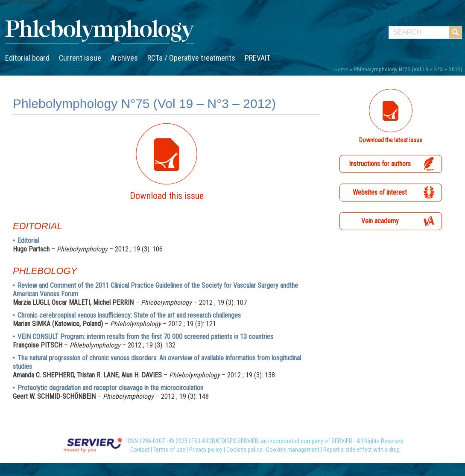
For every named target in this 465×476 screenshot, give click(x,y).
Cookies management (293, 450)
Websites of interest (380, 192)
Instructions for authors (380, 164)
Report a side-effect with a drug (361, 450)
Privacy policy (206, 450)
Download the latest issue (391, 140)
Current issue (80, 58)
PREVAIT (257, 58)
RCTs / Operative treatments (191, 58)
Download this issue (167, 196)
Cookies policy (244, 450)
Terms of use (169, 450)
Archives (124, 58)
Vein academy (380, 221)
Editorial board (27, 58)
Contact (140, 450)
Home (341, 69)
